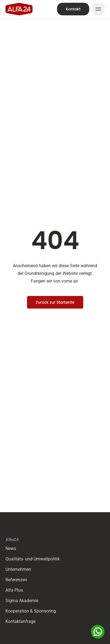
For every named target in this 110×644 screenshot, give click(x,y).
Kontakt (73, 9)
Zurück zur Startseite (55, 302)
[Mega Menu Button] (98, 9)
